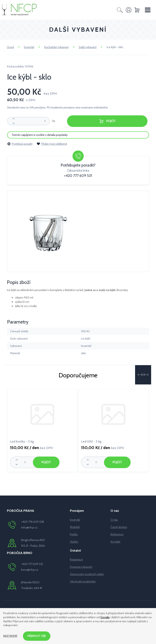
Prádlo (74, 534)
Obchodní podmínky (83, 581)
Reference (117, 534)
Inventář (29, 47)
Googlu (105, 617)
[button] (139, 374)
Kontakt (115, 541)
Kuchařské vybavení (56, 47)
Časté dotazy (119, 527)
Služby (74, 541)
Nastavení (11, 636)
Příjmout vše (38, 636)
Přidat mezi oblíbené (52, 143)
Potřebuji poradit (20, 143)
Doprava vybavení (81, 566)
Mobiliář (75, 527)
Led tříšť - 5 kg (91, 441)
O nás (114, 519)
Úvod (10, 47)
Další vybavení (88, 47)
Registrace (76, 559)
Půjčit (107, 121)
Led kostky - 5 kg (22, 441)
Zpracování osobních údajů (87, 574)
